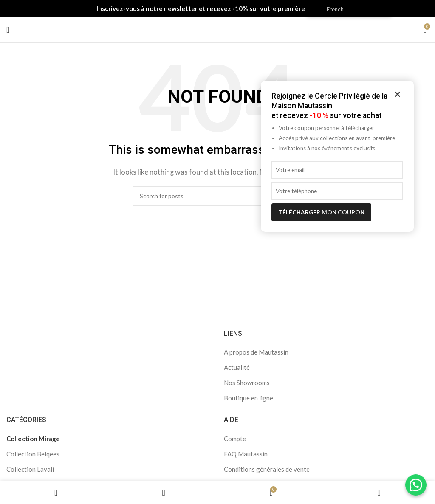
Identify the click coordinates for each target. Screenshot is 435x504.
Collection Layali (30, 469)
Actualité (237, 367)
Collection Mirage (33, 439)
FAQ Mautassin (246, 454)
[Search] (217, 196)
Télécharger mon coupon (321, 212)
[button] (416, 485)
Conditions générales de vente (267, 469)
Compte (235, 439)
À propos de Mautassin (256, 352)
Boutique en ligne (249, 398)
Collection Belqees (33, 454)
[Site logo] (218, 29)
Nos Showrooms (247, 383)
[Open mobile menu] (8, 30)
